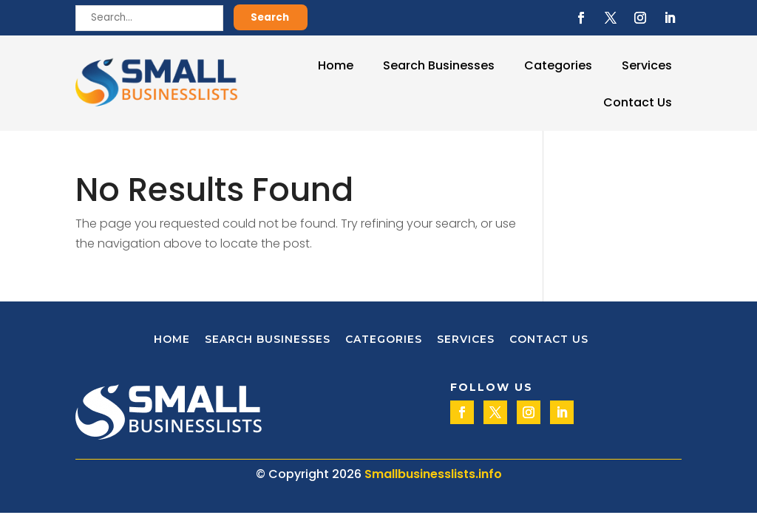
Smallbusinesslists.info (433, 474)
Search (270, 17)
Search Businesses (439, 65)
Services (647, 65)
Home (336, 65)
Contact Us (638, 102)
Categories (558, 65)
